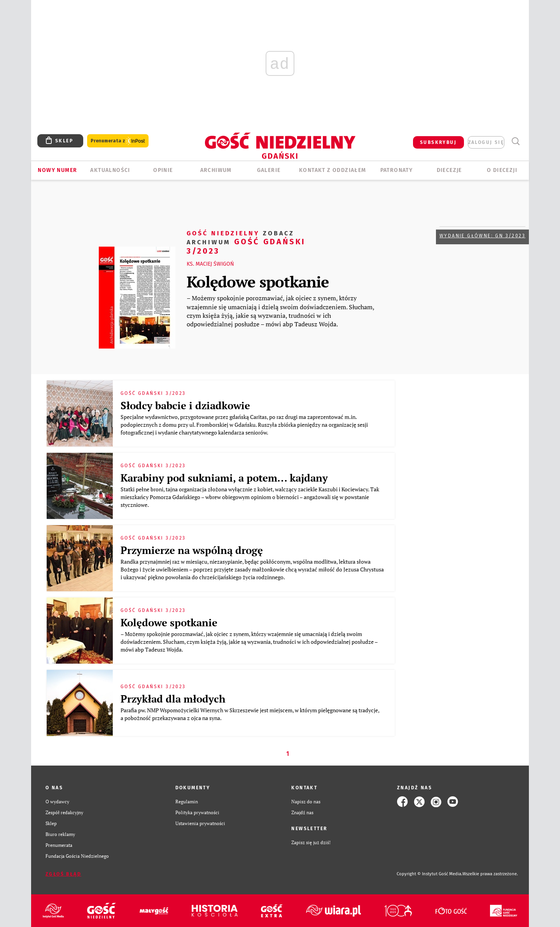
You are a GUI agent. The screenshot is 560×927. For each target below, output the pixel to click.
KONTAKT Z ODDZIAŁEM (333, 170)
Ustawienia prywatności (200, 823)
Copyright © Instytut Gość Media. (430, 874)
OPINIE (163, 170)
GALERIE (269, 170)
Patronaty (397, 170)
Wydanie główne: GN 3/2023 (482, 236)
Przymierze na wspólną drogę (192, 550)
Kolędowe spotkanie (258, 281)
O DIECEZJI (502, 170)
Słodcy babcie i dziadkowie (185, 405)
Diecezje (449, 170)
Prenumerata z (118, 141)
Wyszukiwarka (515, 141)
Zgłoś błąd (63, 874)
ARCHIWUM (216, 170)
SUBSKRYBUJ (438, 142)
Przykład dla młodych (173, 699)
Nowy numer (57, 170)
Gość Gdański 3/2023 (246, 242)
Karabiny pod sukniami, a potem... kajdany (224, 478)
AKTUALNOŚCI (110, 170)
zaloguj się (486, 142)
